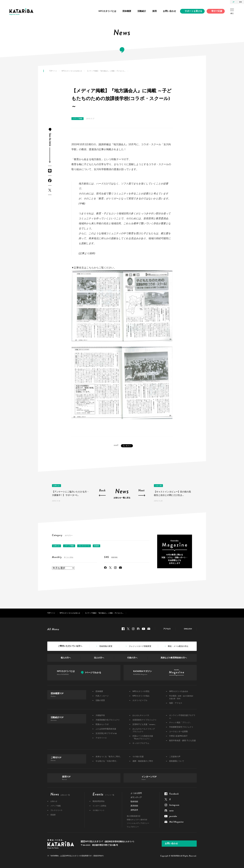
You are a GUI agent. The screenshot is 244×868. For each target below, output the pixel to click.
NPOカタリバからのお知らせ (72, 71)
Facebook (50, 181)
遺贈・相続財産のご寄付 (143, 761)
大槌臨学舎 (100, 715)
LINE (50, 171)
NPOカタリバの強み (141, 696)
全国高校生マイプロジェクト (145, 720)
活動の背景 (100, 700)
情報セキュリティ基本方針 (137, 820)
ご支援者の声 (175, 757)
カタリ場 (158, 486)
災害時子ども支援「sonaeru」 (145, 724)
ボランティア (136, 797)
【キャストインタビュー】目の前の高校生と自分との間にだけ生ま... (172, 493)
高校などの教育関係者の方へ (174, 658)
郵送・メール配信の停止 (178, 646)
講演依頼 (134, 806)
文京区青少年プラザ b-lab (106, 733)
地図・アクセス (176, 703)
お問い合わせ (169, 11)
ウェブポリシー (133, 827)
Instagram (115, 568)
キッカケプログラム (141, 743)
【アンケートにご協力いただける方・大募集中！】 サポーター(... (70, 493)
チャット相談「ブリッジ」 (180, 723)
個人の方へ (66, 658)
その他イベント (99, 810)
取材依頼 (134, 802)
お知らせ (56, 486)
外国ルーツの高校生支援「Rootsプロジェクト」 (143, 737)
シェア (116, 445)
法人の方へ (99, 658)
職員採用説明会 (99, 801)
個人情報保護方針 (134, 816)
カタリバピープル (140, 700)
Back (102, 491)
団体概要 (127, 11)
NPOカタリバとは (107, 11)
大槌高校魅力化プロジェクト (108, 720)
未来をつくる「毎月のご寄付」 (109, 757)
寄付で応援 (217, 11)
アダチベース (101, 738)
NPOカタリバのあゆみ (179, 691)
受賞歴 (96, 546)
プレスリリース (84, 546)
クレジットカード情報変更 (140, 646)
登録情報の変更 (106, 646)
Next (142, 491)
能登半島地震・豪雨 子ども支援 (182, 741)
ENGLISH (188, 629)
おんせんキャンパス (141, 715)
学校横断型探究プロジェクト (181, 727)
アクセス (167, 629)
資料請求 (134, 810)
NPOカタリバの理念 (141, 691)
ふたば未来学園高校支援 (106, 729)
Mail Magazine (120, 568)
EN (240, 2)
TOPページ (53, 71)
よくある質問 (136, 793)
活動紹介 (142, 11)
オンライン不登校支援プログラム (182, 717)
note (138, 629)
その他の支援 (138, 757)
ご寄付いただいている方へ (70, 646)
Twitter (50, 190)
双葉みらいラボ (102, 724)
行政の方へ (132, 658)
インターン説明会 (99, 806)
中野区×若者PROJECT (178, 736)
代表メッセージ (102, 696)
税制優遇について (177, 761)
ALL (232, 12)
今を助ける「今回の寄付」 (107, 761)
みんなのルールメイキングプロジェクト (144, 730)
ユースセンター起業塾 (178, 732)
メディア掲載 (77, 119)
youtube (143, 629)
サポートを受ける (193, 11)
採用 (155, 11)
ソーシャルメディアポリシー (138, 823)
